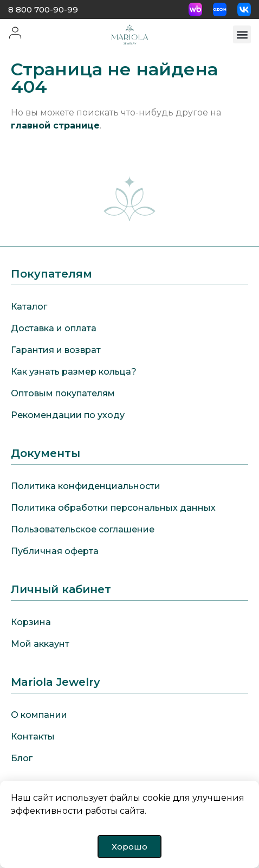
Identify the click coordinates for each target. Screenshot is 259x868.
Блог (22, 758)
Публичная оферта (55, 551)
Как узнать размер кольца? (74, 372)
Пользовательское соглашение (83, 529)
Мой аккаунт (40, 644)
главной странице (55, 126)
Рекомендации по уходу (68, 415)
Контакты (33, 737)
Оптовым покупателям (63, 393)
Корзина (31, 622)
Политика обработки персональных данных (113, 508)
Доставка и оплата (54, 328)
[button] (242, 34)
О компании (39, 715)
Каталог (29, 307)
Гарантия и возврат (56, 350)
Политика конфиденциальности (86, 486)
